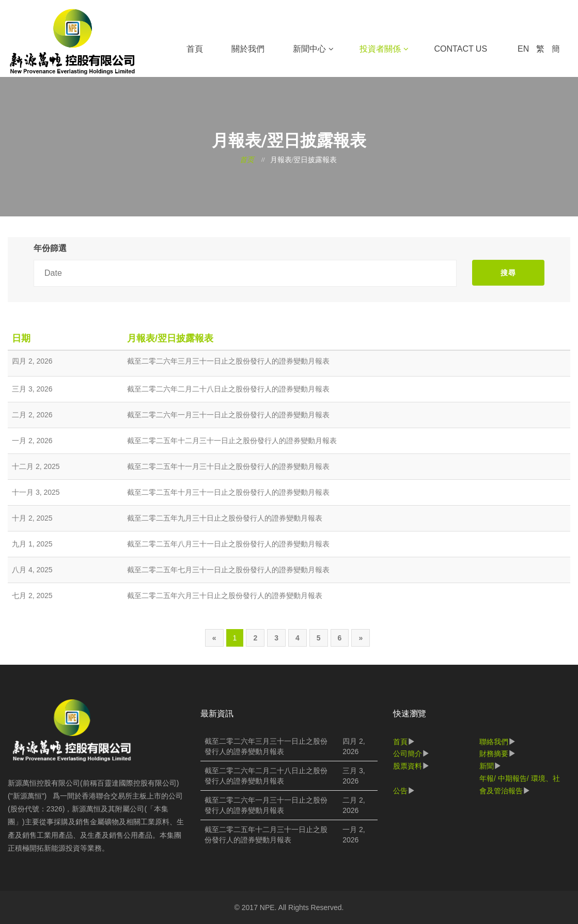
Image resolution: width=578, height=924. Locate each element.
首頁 (195, 49)
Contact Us (461, 49)
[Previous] (214, 638)
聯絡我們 (494, 742)
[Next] (361, 638)
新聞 (487, 766)
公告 (400, 791)
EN (523, 49)
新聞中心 (309, 49)
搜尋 (508, 273)
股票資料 (408, 766)
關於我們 (248, 49)
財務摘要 (494, 754)
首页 (247, 160)
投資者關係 (380, 49)
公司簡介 (408, 754)
